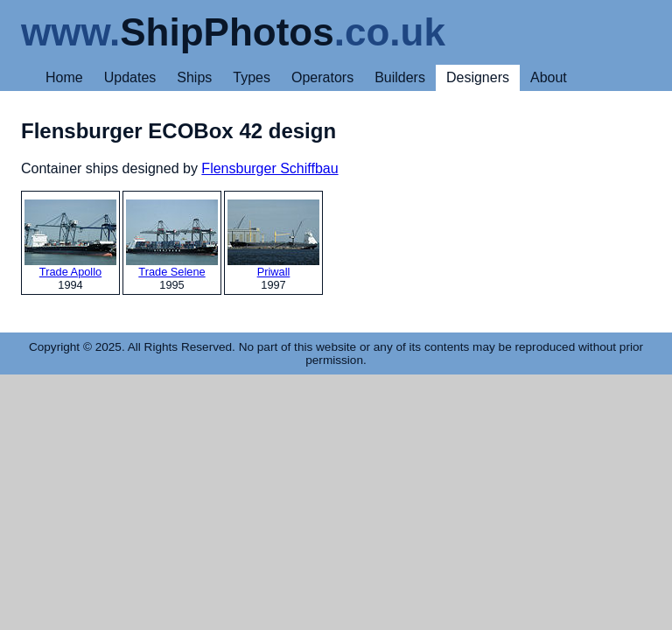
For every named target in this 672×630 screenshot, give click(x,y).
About (549, 77)
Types (252, 77)
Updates (130, 77)
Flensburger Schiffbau (269, 168)
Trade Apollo (70, 239)
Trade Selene (172, 239)
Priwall (273, 239)
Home (64, 77)
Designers (478, 77)
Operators (322, 77)
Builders (400, 77)
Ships (194, 77)
